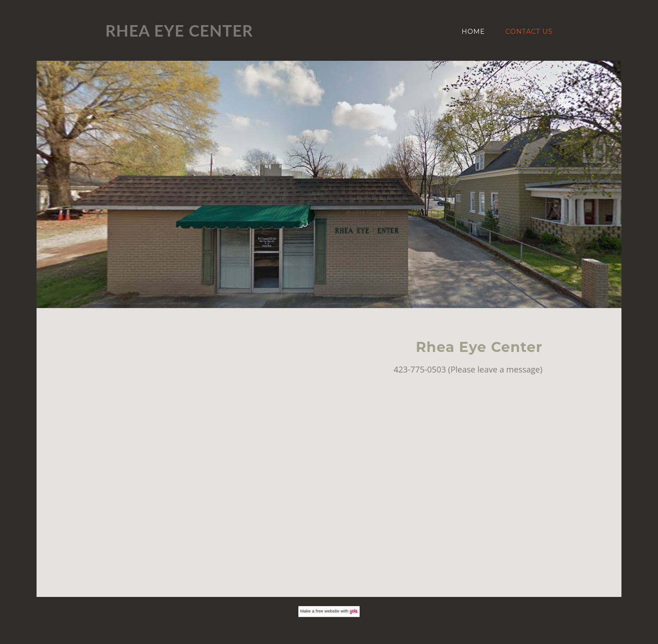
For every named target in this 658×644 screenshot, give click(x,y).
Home (473, 32)
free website (328, 611)
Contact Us (529, 32)
